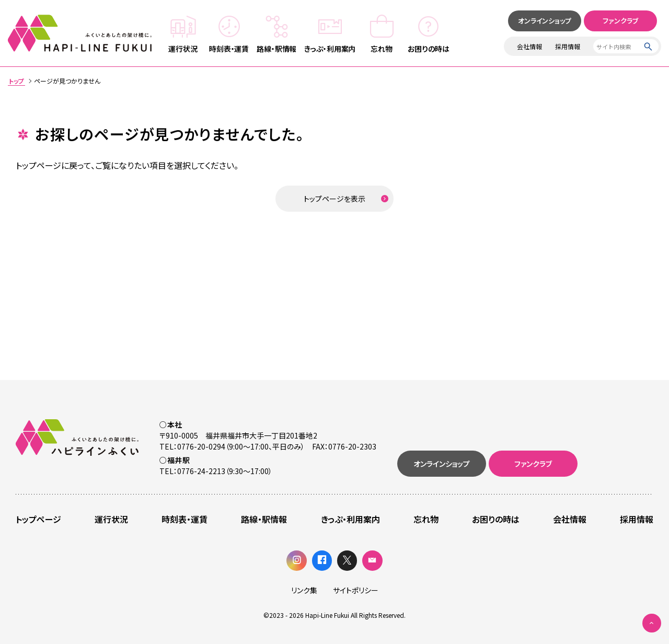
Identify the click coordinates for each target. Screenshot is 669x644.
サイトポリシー (356, 590)
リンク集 (304, 590)
